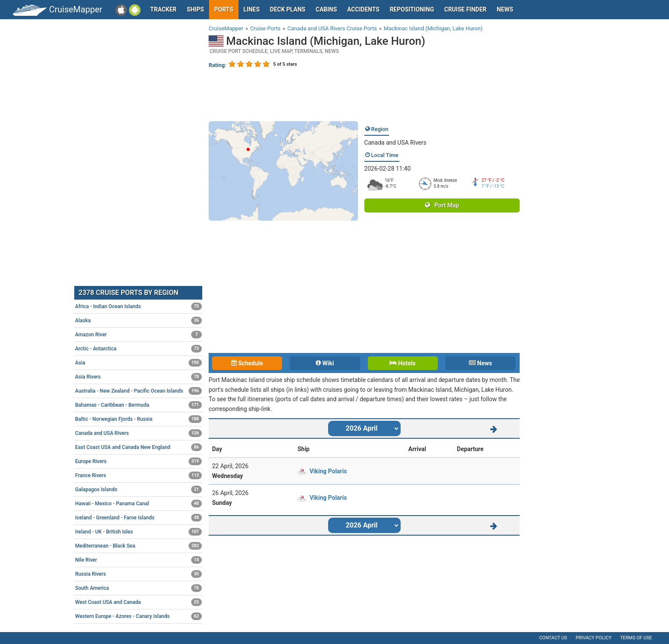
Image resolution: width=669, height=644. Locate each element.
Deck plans (288, 9)
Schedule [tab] (247, 363)
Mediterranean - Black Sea (138, 546)
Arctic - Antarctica (138, 349)
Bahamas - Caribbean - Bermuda (138, 405)
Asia (138, 363)
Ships (195, 9)
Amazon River (138, 335)
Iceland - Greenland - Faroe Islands (138, 518)
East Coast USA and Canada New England (138, 447)
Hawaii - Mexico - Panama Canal (138, 504)
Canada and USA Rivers (396, 143)
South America (138, 588)
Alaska (138, 321)
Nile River (138, 560)
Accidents (364, 9)
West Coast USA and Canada (138, 602)
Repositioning (412, 9)
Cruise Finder (465, 9)
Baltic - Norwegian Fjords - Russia (138, 419)
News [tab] (480, 363)
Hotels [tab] (402, 363)
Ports (224, 9)
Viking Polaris (328, 471)
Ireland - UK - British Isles (138, 532)
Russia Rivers (138, 574)
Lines (252, 9)
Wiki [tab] (325, 363)
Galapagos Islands (138, 490)
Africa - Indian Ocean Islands (138, 306)
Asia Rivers (138, 377)
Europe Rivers (138, 461)
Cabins (326, 9)
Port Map (442, 205)
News (505, 9)
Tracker (163, 9)
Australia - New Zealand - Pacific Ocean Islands (138, 391)
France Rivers (138, 475)
